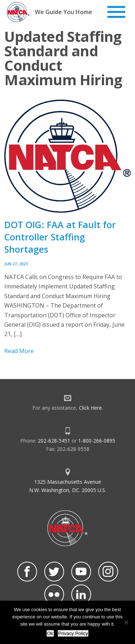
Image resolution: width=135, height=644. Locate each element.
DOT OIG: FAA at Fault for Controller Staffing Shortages (60, 237)
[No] (126, 622)
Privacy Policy (73, 633)
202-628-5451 (54, 441)
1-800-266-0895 (97, 441)
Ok (50, 633)
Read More (19, 351)
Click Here (90, 408)
